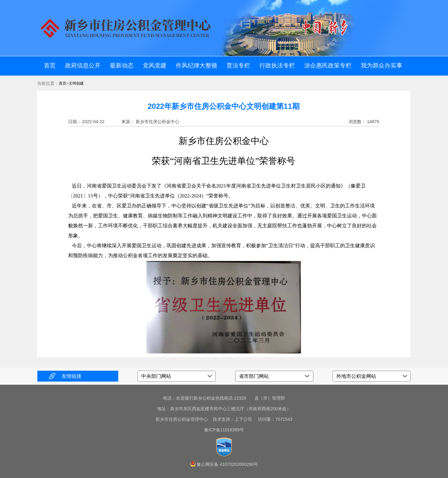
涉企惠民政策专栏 (328, 65)
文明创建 (76, 83)
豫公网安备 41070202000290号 (227, 464)
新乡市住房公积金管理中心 (182, 419)
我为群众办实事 (382, 65)
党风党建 (155, 65)
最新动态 (122, 65)
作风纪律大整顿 (196, 65)
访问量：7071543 (273, 419)
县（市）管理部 (270, 398)
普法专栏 (238, 65)
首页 (50, 65)
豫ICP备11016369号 (224, 430)
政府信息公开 (83, 65)
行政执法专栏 (277, 65)
